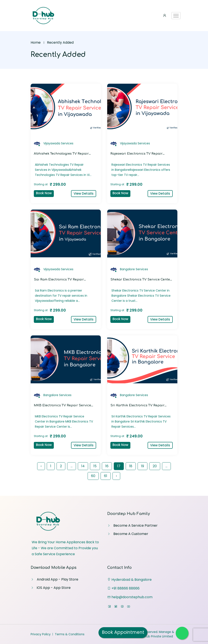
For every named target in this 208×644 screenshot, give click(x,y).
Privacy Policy (41, 634)
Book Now (44, 193)
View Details (84, 193)
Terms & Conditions (70, 634)
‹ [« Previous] (41, 466)
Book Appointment (123, 632)
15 (95, 466)
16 (107, 466)
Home (36, 42)
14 (83, 466)
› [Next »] (116, 476)
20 (155, 466)
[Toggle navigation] (176, 16)
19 (142, 466)
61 (106, 476)
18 (131, 466)
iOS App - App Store (54, 588)
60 (93, 476)
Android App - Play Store (58, 579)
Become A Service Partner (135, 525)
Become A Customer (131, 534)
